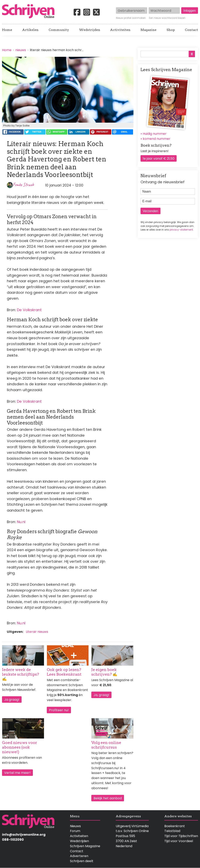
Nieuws (75, 826)
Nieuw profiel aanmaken (131, 18)
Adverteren (79, 856)
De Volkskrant (29, 310)
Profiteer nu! (59, 710)
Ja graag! (12, 700)
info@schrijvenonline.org (24, 835)
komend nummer (157, 139)
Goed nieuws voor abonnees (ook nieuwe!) (20, 747)
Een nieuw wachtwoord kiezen (167, 18)
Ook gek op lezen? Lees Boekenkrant (64, 672)
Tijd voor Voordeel (179, 841)
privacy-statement (181, 230)
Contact (191, 30)
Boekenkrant (175, 826)
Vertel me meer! (17, 773)
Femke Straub (23, 185)
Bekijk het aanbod (108, 798)
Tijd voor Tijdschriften (181, 836)
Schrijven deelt (82, 861)
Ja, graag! (101, 695)
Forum (75, 831)
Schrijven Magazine (85, 846)
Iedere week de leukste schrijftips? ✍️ (20, 674)
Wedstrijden (90, 30)
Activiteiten (120, 30)
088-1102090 (13, 840)
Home (7, 30)
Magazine (148, 30)
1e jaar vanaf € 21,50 (159, 159)
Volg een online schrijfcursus (106, 745)
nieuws (21, 50)
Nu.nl (21, 522)
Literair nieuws (37, 632)
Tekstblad (172, 831)
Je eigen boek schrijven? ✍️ (104, 672)
